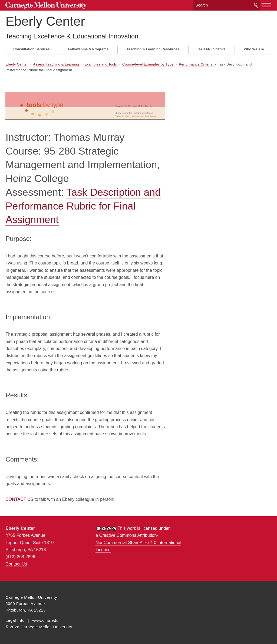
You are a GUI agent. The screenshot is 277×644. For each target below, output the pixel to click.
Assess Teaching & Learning (56, 64)
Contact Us (16, 564)
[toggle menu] (267, 5)
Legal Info (15, 620)
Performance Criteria (196, 64)
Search (256, 5)
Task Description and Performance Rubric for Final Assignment (83, 206)
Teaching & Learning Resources (153, 49)
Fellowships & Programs (88, 49)
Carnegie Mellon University (46, 6)
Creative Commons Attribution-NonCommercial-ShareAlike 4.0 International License (138, 542)
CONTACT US (19, 499)
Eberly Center (45, 21)
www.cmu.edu (45, 620)
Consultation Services (31, 49)
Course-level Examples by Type (148, 64)
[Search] (227, 5)
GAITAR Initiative (212, 49)
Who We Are (254, 49)
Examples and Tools (101, 64)
